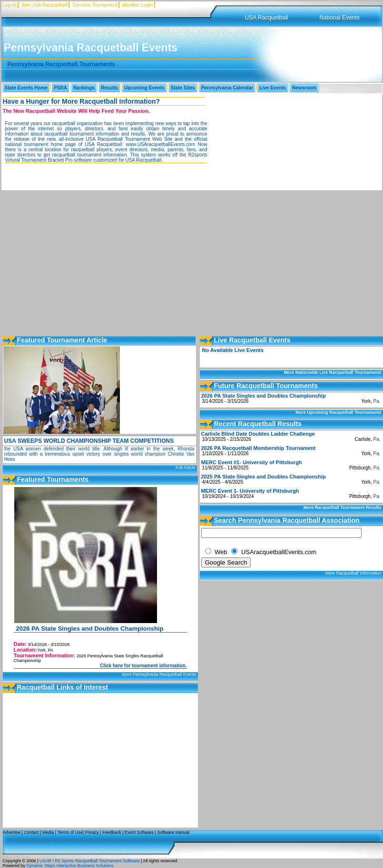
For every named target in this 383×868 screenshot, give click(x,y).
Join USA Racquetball (44, 5)
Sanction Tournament (95, 5)
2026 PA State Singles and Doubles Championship (90, 629)
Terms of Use (70, 832)
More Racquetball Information (353, 573)
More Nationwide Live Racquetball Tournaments (333, 372)
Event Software (139, 832)
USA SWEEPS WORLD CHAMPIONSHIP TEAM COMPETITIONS (89, 441)
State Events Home (26, 88)
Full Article (186, 468)
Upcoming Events (144, 88)
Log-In (10, 5)
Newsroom (304, 88)
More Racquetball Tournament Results (343, 507)
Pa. (377, 401)
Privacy (92, 832)
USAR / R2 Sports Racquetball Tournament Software (89, 861)
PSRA (60, 88)
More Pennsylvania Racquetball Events (159, 674)
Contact (31, 832)
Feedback (112, 832)
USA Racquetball (267, 18)
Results (109, 88)
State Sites (183, 88)
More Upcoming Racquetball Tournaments (338, 412)
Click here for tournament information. (143, 666)
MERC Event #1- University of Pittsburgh (252, 462)
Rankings (84, 88)
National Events (340, 18)
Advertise (12, 832)
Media (48, 832)
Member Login (137, 5)
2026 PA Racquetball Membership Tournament (259, 448)
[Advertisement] (192, 262)
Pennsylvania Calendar (227, 88)
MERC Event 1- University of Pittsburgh (250, 491)
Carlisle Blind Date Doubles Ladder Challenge (258, 434)
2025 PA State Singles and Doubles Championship (264, 477)
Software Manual (173, 832)
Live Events (273, 88)
